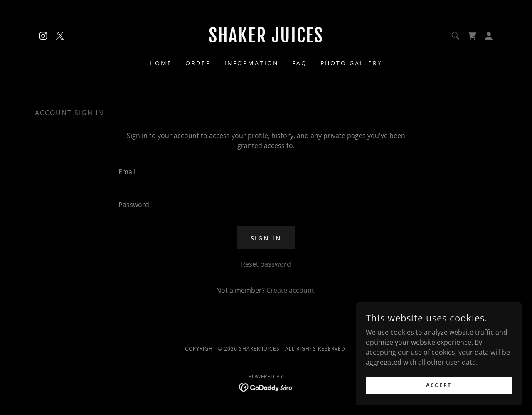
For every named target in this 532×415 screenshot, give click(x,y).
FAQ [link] (300, 63)
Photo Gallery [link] (351, 63)
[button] (489, 36)
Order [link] (198, 63)
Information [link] (252, 63)
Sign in (266, 238)
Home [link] (161, 63)
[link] (43, 36)
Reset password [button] (266, 264)
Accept (439, 385)
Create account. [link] (291, 290)
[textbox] (266, 172)
